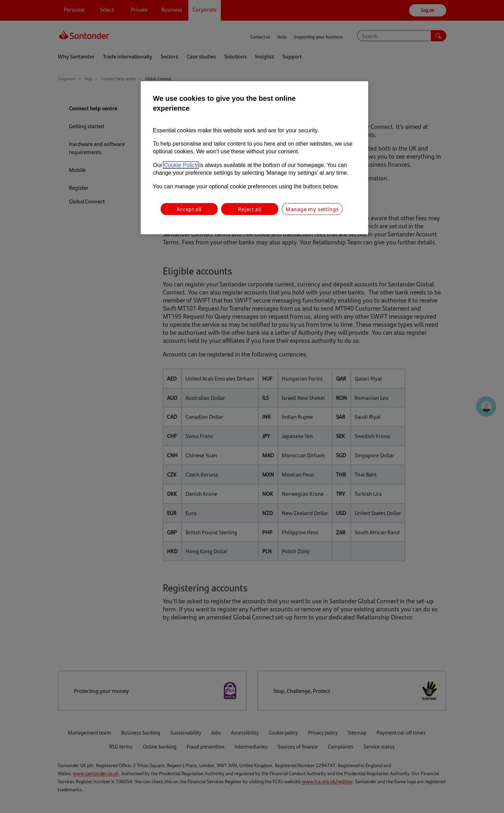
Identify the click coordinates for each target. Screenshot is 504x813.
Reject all (250, 209)
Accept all (189, 209)
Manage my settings (312, 209)
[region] (254, 158)
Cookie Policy (181, 165)
